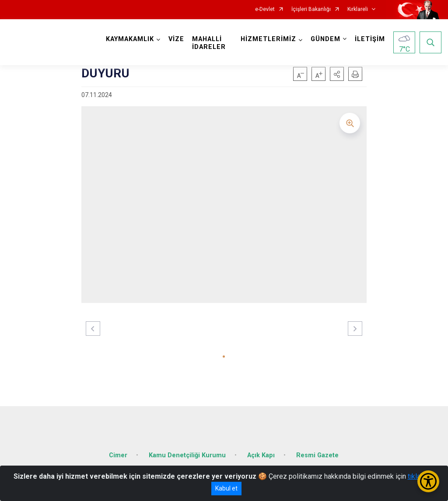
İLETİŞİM (370, 39)
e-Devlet (265, 9)
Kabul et (226, 488)
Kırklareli (358, 9)
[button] (337, 74)
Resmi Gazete (317, 455)
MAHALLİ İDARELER (209, 43)
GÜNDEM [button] (325, 39)
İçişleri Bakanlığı (311, 9)
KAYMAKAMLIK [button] (130, 39)
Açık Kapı (261, 455)
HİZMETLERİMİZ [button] (268, 39)
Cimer (118, 455)
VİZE (176, 39)
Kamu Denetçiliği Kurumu (187, 455)
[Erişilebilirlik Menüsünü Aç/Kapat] (428, 481)
